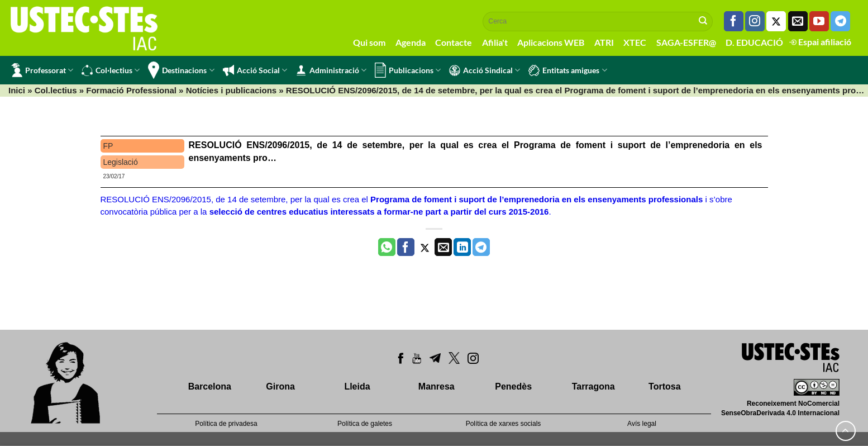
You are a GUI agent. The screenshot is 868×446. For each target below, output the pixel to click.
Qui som (369, 42)
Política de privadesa (226, 424)
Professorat (42, 70)
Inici (17, 90)
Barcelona (210, 386)
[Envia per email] (443, 247)
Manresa (437, 386)
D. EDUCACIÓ (754, 42)
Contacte (454, 42)
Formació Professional (131, 90)
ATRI (604, 42)
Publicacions (408, 70)
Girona (280, 386)
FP (108, 146)
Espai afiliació (820, 42)
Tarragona (593, 386)
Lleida (357, 386)
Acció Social (255, 70)
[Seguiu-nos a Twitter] (776, 21)
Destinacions (181, 70)
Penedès (513, 386)
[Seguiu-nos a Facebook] (734, 21)
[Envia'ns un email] (798, 21)
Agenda (411, 42)
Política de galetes (365, 424)
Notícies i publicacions (232, 90)
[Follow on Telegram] (840, 21)
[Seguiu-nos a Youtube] (819, 21)
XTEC (635, 42)
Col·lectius (111, 70)
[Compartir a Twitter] (425, 247)
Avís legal (642, 424)
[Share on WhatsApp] (387, 247)
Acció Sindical (485, 70)
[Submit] (703, 21)
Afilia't (495, 42)
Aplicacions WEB (551, 42)
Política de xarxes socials (504, 424)
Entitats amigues (567, 70)
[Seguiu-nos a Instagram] (755, 21)
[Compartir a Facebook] (406, 247)
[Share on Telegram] (481, 247)
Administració (331, 70)
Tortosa (664, 386)
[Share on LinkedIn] (462, 247)
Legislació (121, 162)
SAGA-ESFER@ (686, 42)
